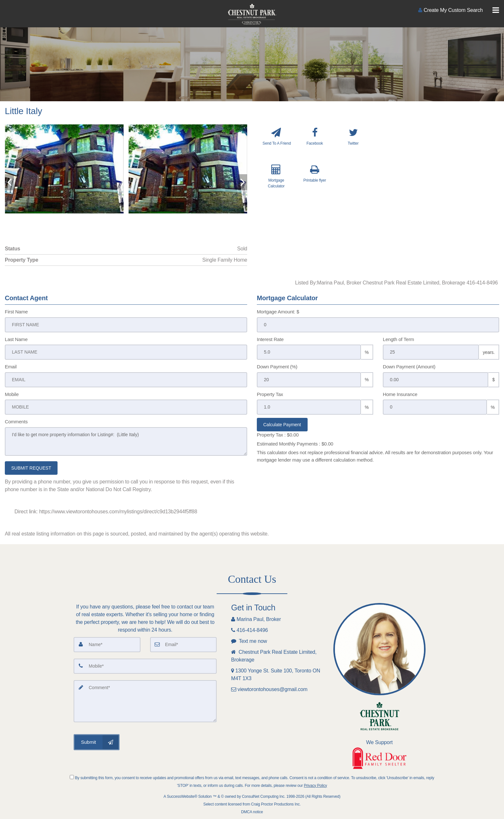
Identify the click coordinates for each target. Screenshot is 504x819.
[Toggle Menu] (496, 10)
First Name (16, 312)
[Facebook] (315, 144)
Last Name (16, 339)
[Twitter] (353, 144)
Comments (16, 422)
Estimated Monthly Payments (295, 444)
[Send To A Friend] (276, 144)
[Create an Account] (450, 10)
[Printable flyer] (315, 182)
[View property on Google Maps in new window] (440, 173)
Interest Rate (270, 339)
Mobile (12, 394)
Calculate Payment (282, 425)
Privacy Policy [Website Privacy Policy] (315, 786)
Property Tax (270, 394)
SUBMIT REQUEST (31, 468)
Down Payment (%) (277, 367)
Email (11, 367)
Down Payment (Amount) (409, 367)
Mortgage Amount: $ (278, 312)
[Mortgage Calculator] (276, 182)
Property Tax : (278, 435)
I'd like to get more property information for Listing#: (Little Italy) (126, 441)
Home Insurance (400, 394)
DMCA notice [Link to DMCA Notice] (252, 812)
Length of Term (398, 339)
